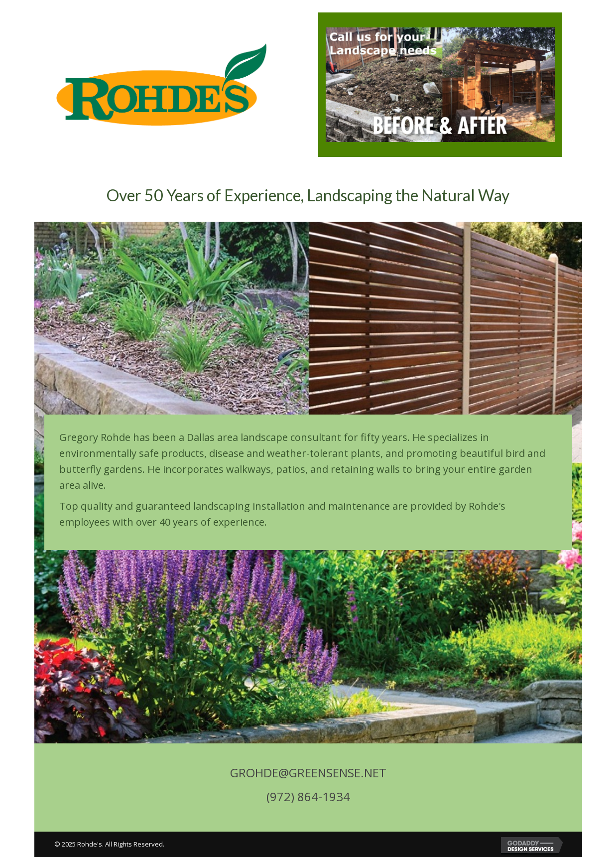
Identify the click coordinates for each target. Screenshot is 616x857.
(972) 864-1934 (308, 796)
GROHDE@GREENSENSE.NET (308, 773)
